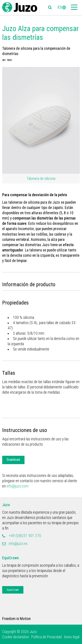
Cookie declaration (16, 637)
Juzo (6, 505)
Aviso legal (72, 637)
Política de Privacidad (46, 637)
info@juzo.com (17, 486)
